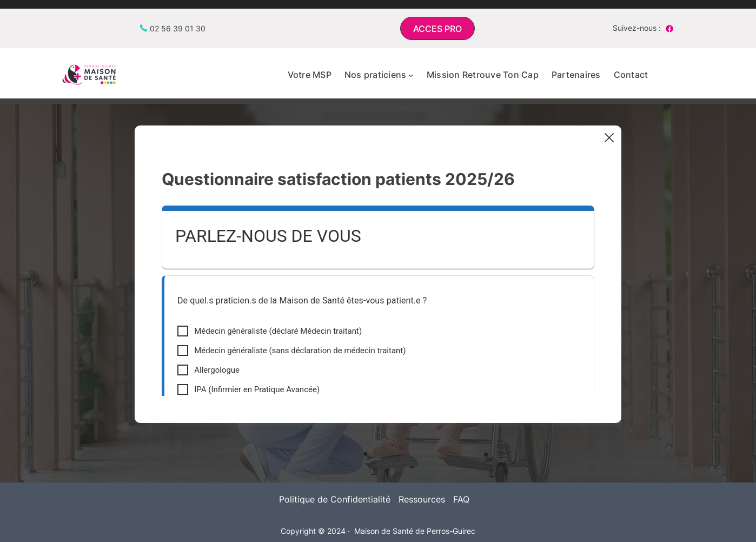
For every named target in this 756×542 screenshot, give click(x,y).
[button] (438, 28)
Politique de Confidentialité (335, 499)
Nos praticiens (376, 75)
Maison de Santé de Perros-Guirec (415, 531)
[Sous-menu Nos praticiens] (411, 75)
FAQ (461, 499)
